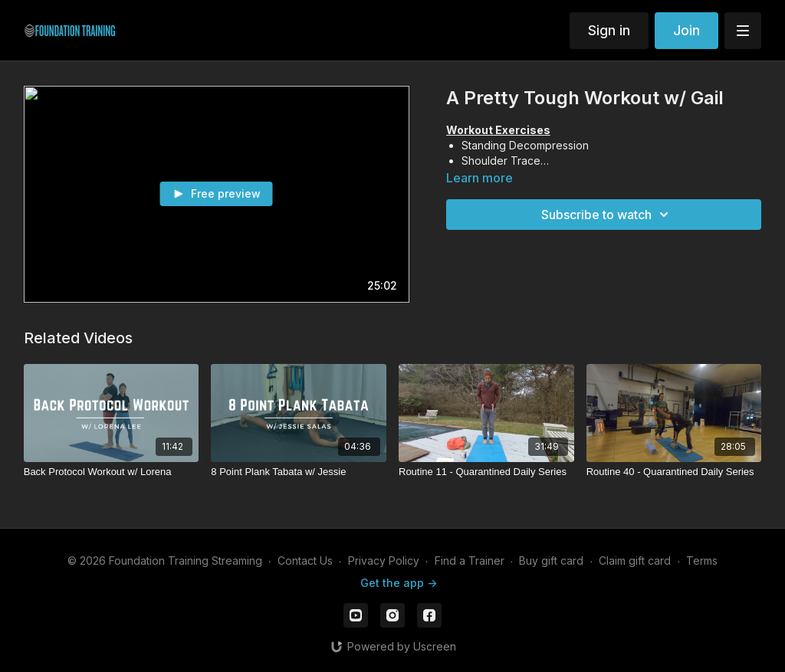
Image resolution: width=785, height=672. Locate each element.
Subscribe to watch (607, 215)
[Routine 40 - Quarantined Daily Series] (674, 472)
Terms (702, 561)
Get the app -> (399, 583)
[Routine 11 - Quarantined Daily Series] (486, 472)
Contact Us (305, 561)
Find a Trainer (470, 561)
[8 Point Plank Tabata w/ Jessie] (299, 472)
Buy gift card (551, 561)
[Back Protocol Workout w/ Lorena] (112, 472)
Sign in (609, 30)
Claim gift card (635, 561)
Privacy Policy (384, 561)
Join (686, 30)
